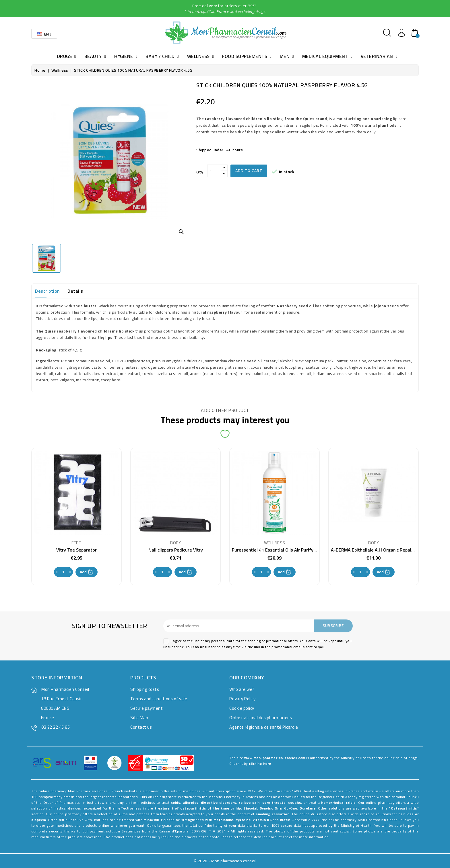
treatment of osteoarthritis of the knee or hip (198, 808)
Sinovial (250, 808)
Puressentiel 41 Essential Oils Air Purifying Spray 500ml (289, 550)
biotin (285, 820)
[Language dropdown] (44, 34)
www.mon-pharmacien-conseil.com (275, 758)
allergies (191, 802)
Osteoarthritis (404, 808)
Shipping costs (145, 689)
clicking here (260, 764)
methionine (223, 820)
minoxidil (151, 820)
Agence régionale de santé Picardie (264, 727)
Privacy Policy (242, 699)
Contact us (141, 727)
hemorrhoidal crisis (338, 802)
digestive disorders (219, 802)
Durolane (308, 808)
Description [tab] (47, 291)
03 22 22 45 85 (56, 727)
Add (87, 572)
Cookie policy (242, 708)
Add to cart (249, 171)
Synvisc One (271, 808)
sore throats (274, 802)
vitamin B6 (262, 820)
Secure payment (147, 708)
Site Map (139, 718)
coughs (295, 802)
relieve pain (249, 802)
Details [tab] (75, 291)
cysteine (243, 820)
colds (176, 802)
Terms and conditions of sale (159, 699)
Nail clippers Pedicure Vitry (176, 550)
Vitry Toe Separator (76, 550)
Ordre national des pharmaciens (261, 718)
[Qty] (214, 171)
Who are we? (242, 689)
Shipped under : (211, 150)
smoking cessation (272, 814)
